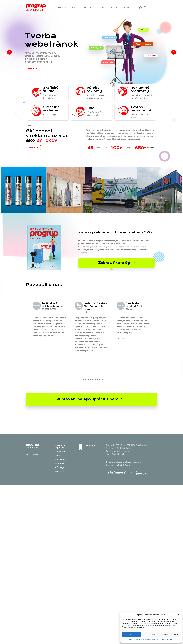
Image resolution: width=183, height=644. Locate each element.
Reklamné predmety (140, 89)
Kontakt (127, 8)
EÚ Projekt (113, 8)
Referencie (89, 8)
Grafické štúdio (50, 89)
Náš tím (59, 464)
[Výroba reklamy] (78, 91)
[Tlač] (78, 112)
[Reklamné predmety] (122, 91)
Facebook (90, 445)
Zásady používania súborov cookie (140, 640)
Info (101, 8)
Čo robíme (63, 8)
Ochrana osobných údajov (119, 465)
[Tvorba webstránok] (122, 111)
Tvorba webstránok (141, 109)
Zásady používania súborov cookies (123, 462)
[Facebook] (81, 445)
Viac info (32, 68)
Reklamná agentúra (61, 447)
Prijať (132, 635)
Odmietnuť (151, 635)
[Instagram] (81, 449)
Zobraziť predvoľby (170, 635)
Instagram (90, 449)
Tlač (90, 108)
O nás (76, 8)
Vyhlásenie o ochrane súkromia (162, 640)
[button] (178, 615)
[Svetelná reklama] (35, 111)
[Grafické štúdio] (35, 92)
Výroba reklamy (94, 89)
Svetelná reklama (51, 109)
